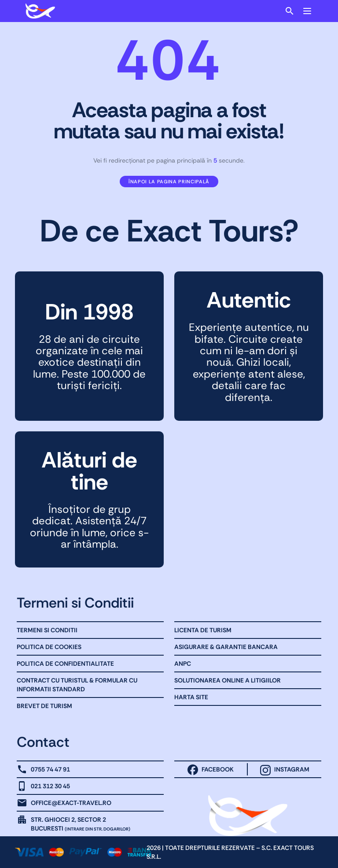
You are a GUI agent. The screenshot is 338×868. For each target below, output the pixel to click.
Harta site (191, 697)
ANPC (183, 664)
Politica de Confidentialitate (65, 664)
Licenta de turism (203, 630)
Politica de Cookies (49, 647)
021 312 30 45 (50, 786)
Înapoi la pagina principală (169, 182)
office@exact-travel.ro (71, 803)
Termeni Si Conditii (47, 630)
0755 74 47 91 (50, 769)
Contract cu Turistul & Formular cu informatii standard (77, 685)
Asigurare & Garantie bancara (226, 647)
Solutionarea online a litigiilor (228, 680)
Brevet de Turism (44, 706)
